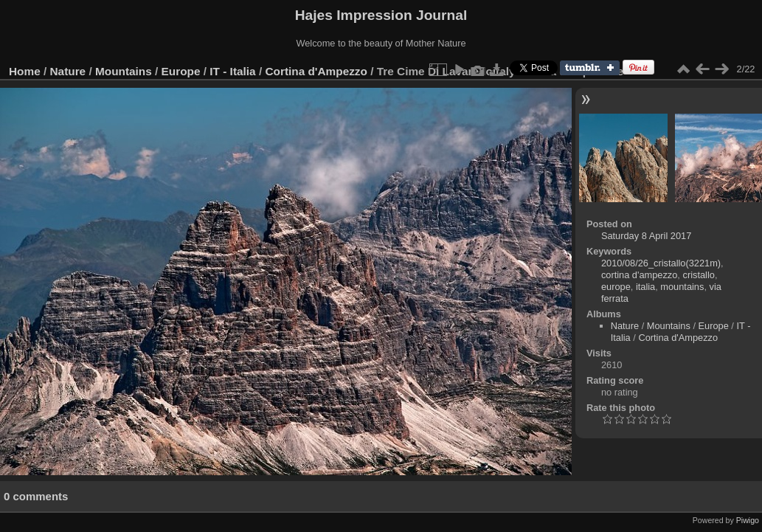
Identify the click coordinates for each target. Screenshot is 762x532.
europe (616, 287)
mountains (682, 287)
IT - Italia (232, 71)
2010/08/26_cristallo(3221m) (661, 263)
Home (25, 71)
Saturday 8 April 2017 (646, 236)
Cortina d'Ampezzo (316, 71)
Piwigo (748, 520)
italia (645, 287)
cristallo (698, 275)
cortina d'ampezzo (639, 275)
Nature (68, 71)
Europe (181, 71)
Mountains (124, 71)
